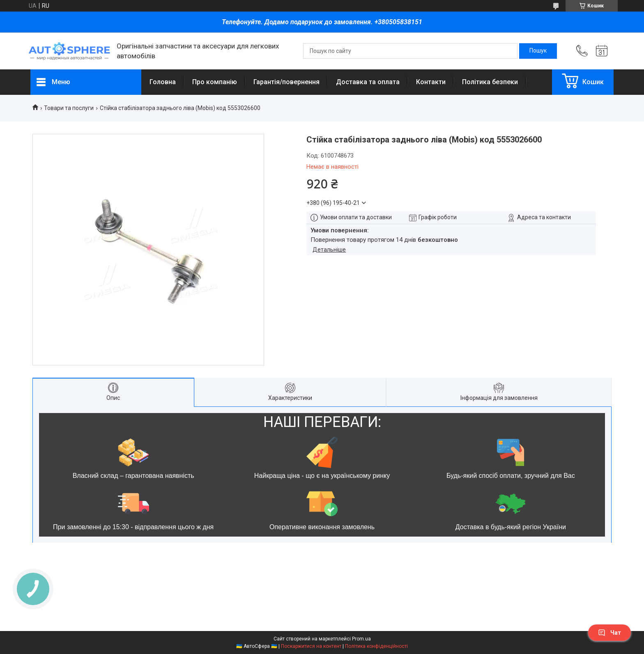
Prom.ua (361, 639)
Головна (163, 82)
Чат (609, 633)
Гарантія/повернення (286, 82)
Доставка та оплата (368, 82)
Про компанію (215, 82)
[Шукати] (538, 51)
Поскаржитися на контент (311, 646)
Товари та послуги (69, 108)
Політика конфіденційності (376, 646)
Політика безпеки (490, 82)
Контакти (431, 82)
